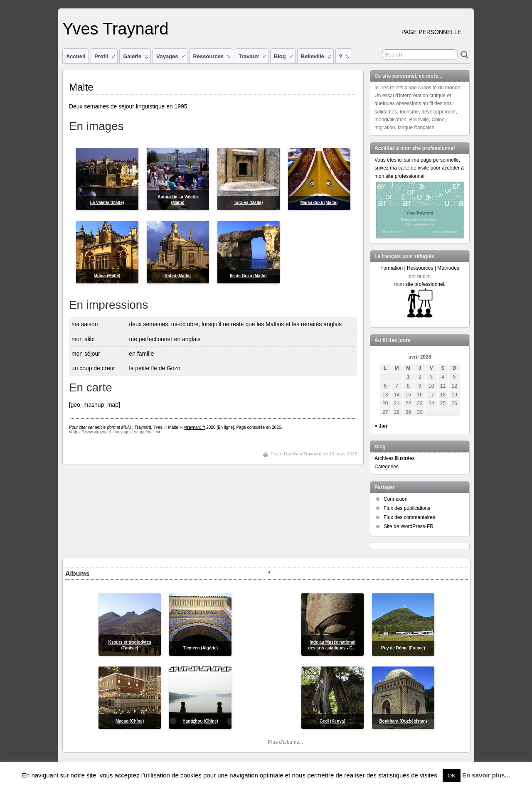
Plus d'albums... (286, 742)
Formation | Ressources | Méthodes (420, 268)
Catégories (387, 467)
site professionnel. (425, 284)
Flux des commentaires (409, 517)
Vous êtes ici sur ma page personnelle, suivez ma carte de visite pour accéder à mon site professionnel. (419, 168)
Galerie (136, 58)
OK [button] (452, 776)
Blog (283, 58)
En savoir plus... (486, 775)
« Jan (381, 426)
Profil (105, 58)
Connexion (395, 499)
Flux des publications (407, 508)
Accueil (76, 56)
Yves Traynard (115, 29)
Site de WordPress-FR (409, 526)
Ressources (212, 58)
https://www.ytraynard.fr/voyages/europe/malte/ (115, 432)
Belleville (316, 58)
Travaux (252, 58)
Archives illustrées (395, 458)
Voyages (171, 58)
